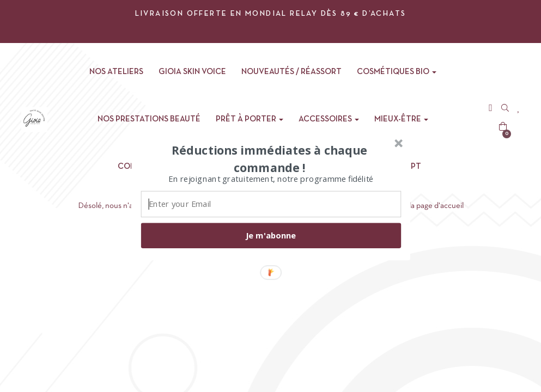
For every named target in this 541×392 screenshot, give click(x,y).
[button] (269, 158)
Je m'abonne (271, 235)
